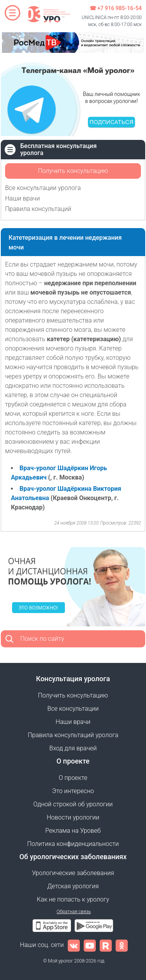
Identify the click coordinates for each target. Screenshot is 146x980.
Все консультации (73, 709)
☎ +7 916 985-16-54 (116, 8)
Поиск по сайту (42, 639)
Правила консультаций (38, 209)
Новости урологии (73, 817)
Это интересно (73, 791)
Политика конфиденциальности (73, 844)
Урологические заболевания (73, 873)
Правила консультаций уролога (73, 735)
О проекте (73, 778)
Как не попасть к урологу (73, 899)
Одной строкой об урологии (73, 804)
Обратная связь (74, 912)
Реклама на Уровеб (73, 831)
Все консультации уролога (43, 188)
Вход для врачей (73, 748)
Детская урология (73, 886)
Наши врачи (22, 198)
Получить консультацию (73, 171)
